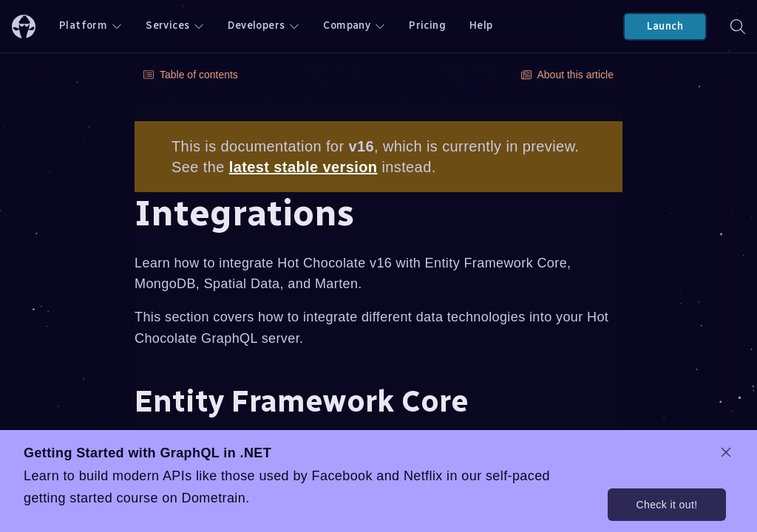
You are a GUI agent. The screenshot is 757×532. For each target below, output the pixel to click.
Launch (665, 26)
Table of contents (191, 75)
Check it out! (666, 505)
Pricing (427, 25)
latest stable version (303, 167)
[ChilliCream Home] (24, 26)
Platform (91, 25)
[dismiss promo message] (726, 452)
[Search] (738, 26)
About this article (568, 75)
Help (481, 25)
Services (175, 25)
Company (354, 25)
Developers (264, 25)
